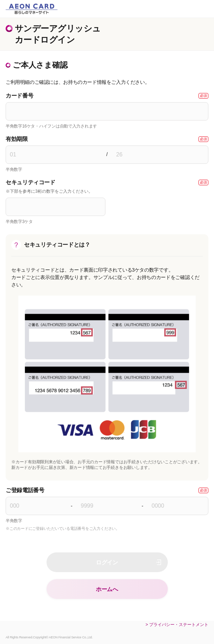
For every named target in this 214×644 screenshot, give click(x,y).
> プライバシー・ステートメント (177, 625)
